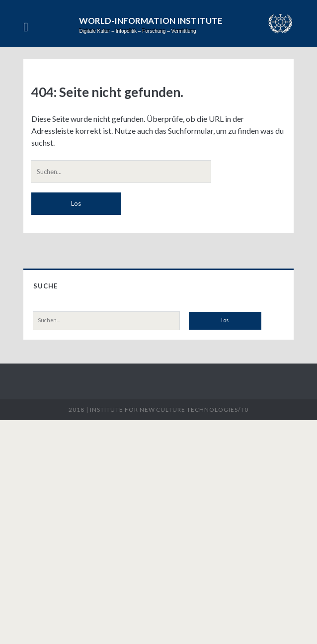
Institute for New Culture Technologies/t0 (169, 410)
